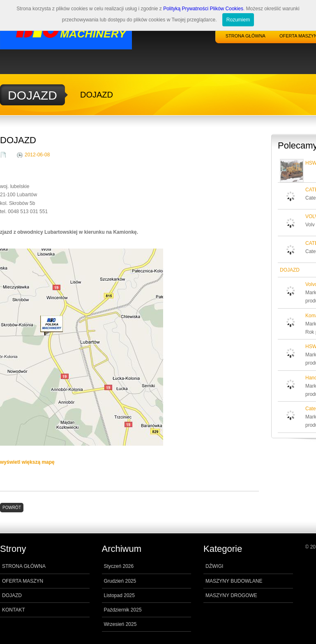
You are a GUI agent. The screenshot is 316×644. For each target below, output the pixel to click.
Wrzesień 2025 (120, 624)
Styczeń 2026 (119, 566)
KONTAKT (14, 610)
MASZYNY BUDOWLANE (234, 581)
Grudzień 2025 (120, 581)
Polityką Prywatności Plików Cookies (203, 9)
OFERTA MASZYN (23, 581)
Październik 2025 (123, 610)
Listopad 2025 (119, 595)
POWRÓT (12, 508)
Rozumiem (238, 20)
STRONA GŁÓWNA (246, 36)
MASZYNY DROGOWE (231, 595)
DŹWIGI (214, 566)
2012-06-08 (37, 155)
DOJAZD (12, 595)
